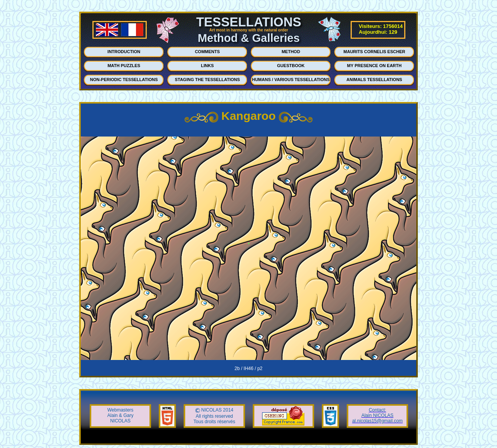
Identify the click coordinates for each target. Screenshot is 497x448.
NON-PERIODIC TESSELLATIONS (124, 80)
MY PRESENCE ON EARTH (374, 66)
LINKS (208, 66)
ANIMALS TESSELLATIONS (374, 80)
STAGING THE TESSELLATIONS (207, 80)
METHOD (291, 52)
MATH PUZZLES (124, 66)
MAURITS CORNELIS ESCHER (374, 52)
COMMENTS (207, 52)
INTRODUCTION (124, 52)
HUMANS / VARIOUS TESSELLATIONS (291, 80)
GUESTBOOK (291, 66)
